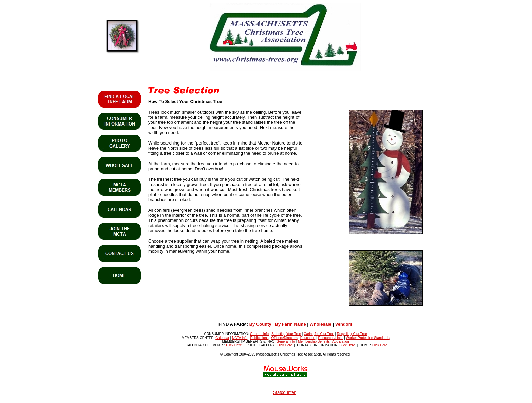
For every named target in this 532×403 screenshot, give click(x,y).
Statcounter (284, 392)
